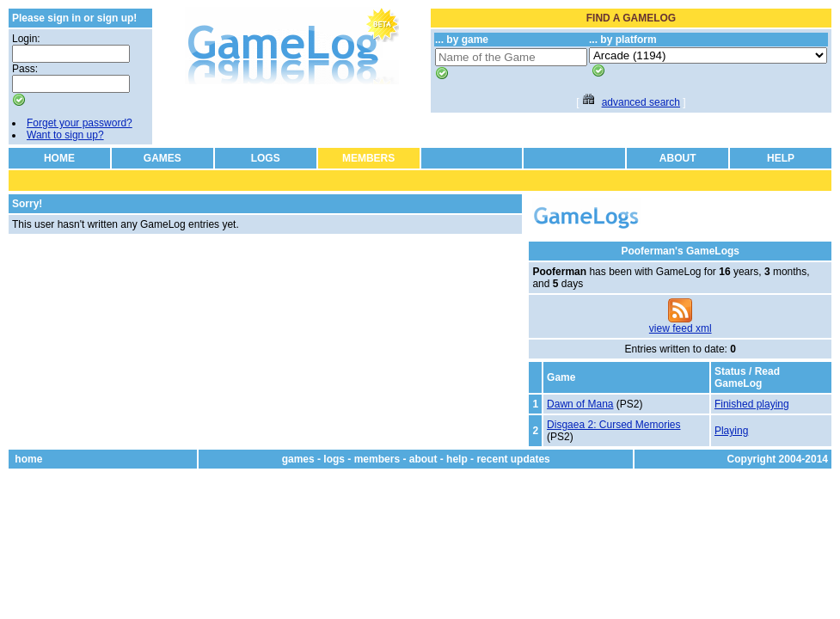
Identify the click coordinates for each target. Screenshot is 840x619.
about (423, 459)
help (457, 459)
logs (334, 459)
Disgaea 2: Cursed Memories (613, 425)
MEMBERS (368, 158)
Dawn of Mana (580, 404)
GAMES (162, 158)
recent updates (513, 459)
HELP (781, 158)
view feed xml (681, 328)
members (377, 459)
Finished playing (752, 404)
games (298, 459)
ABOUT (678, 158)
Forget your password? (80, 123)
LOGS (266, 158)
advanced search (641, 102)
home (28, 459)
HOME (59, 158)
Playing (731, 431)
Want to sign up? (65, 135)
